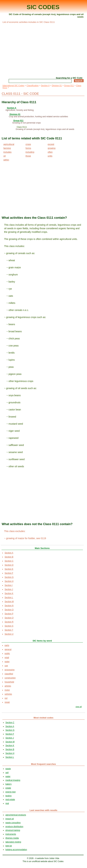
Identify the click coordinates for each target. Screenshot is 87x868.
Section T (9, 630)
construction (10, 678)
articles (8, 686)
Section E (9, 569)
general (8, 649)
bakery (9, 784)
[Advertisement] (43, 50)
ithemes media (12, 838)
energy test (10, 792)
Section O (9, 610)
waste (8, 769)
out (6, 698)
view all (79, 707)
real (7, 803)
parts (7, 645)
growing (52, 148)
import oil (10, 819)
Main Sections (42, 548)
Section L (9, 598)
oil (5, 156)
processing (10, 670)
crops (28, 144)
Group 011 (69, 86)
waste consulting (13, 823)
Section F (9, 573)
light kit (9, 846)
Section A (45, 86)
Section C (9, 561)
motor (7, 690)
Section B (9, 557)
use (6, 666)
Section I (9, 585)
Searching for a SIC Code (69, 78)
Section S (9, 626)
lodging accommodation (16, 850)
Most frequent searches (43, 764)
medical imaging (13, 780)
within (6, 160)
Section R (9, 622)
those (28, 156)
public (7, 653)
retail (7, 658)
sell (7, 773)
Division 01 (57, 86)
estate (8, 788)
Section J (9, 589)
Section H (9, 581)
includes (7, 152)
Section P (9, 614)
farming (7, 148)
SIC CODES (43, 7)
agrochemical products (16, 815)
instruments (11, 834)
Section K (9, 593)
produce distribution (14, 827)
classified (9, 674)
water (7, 662)
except (51, 144)
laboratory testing (13, 842)
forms (28, 148)
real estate (10, 799)
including (30, 152)
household (9, 682)
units (50, 156)
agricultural (9, 144)
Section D (9, 565)
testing (8, 796)
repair (7, 702)
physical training (13, 830)
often (50, 152)
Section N (9, 606)
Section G (9, 577)
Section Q (9, 618)
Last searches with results (43, 810)
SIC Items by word (42, 641)
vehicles (8, 694)
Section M (9, 602)
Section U (9, 634)
